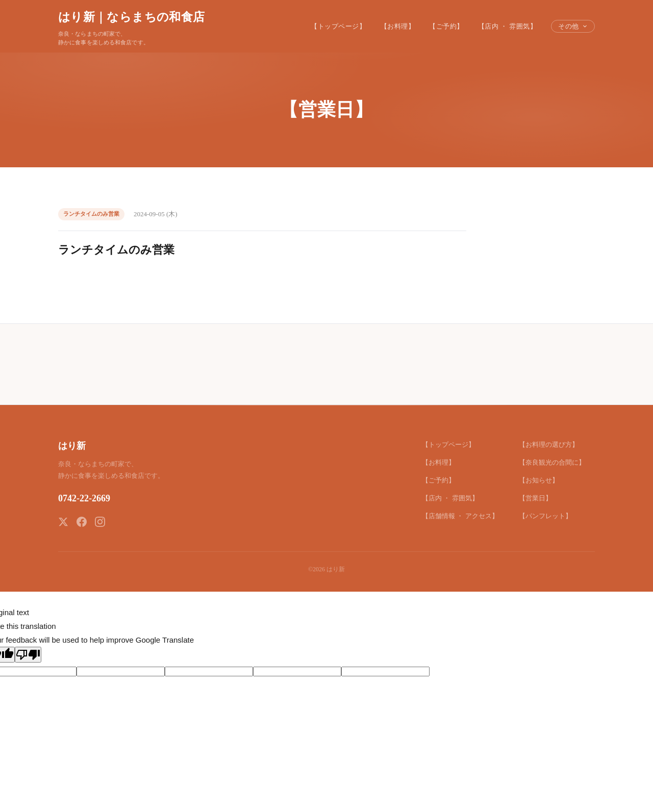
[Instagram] (100, 522)
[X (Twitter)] (63, 522)
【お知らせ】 (539, 480)
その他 (573, 26)
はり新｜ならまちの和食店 (131, 17)
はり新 (72, 446)
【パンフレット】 (545, 516)
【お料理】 (398, 26)
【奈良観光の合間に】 (552, 462)
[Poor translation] (28, 655)
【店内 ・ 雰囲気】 (508, 26)
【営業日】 (535, 498)
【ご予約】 (446, 26)
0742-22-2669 (84, 498)
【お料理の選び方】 (549, 445)
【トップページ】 (338, 26)
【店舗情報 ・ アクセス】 (460, 516)
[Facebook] (82, 522)
